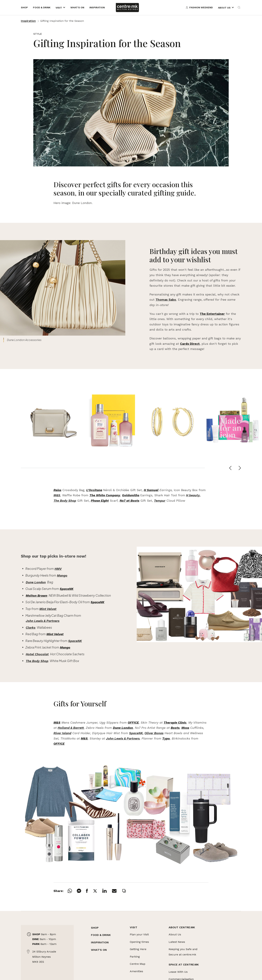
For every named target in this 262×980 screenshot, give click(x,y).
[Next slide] (240, 468)
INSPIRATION (100, 942)
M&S (57, 495)
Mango (62, 575)
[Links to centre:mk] (127, 8)
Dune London (36, 582)
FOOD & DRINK (101, 935)
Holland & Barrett (71, 728)
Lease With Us (178, 972)
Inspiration (28, 21)
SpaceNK (75, 641)
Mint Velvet (48, 609)
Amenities (136, 971)
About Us (175, 934)
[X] (98, 891)
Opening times (139, 942)
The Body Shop (65, 501)
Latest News (177, 942)
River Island (62, 733)
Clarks (31, 628)
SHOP (95, 928)
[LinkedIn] (107, 891)
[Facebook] (89, 891)
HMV (58, 569)
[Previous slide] (230, 468)
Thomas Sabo (166, 300)
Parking (135, 957)
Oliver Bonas (154, 733)
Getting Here (138, 949)
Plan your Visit (139, 934)
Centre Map (138, 964)
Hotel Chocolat (37, 654)
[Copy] (126, 891)
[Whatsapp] (72, 891)
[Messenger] (81, 891)
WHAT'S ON (99, 950)
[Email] (117, 891)
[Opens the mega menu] (60, 8)
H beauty (193, 495)
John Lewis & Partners (43, 621)
